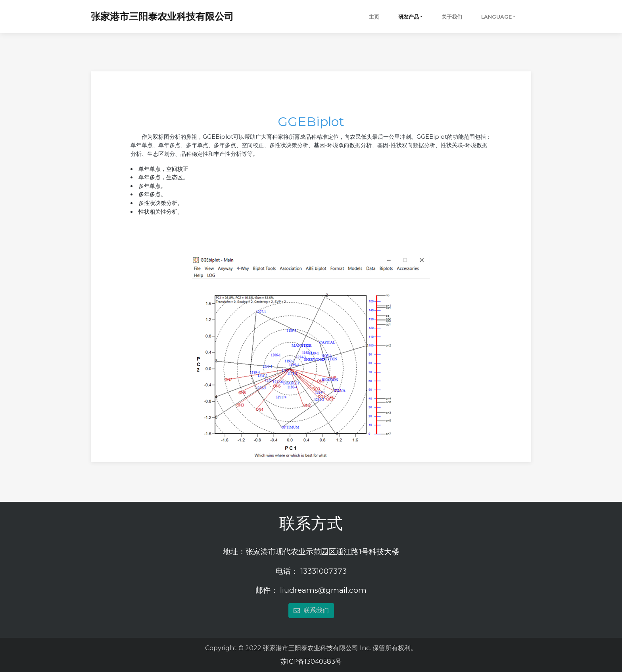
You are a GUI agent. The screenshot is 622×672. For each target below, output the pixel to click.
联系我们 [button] (311, 610)
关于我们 (452, 17)
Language (496, 17)
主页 (374, 17)
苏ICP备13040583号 (311, 661)
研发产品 (409, 17)
